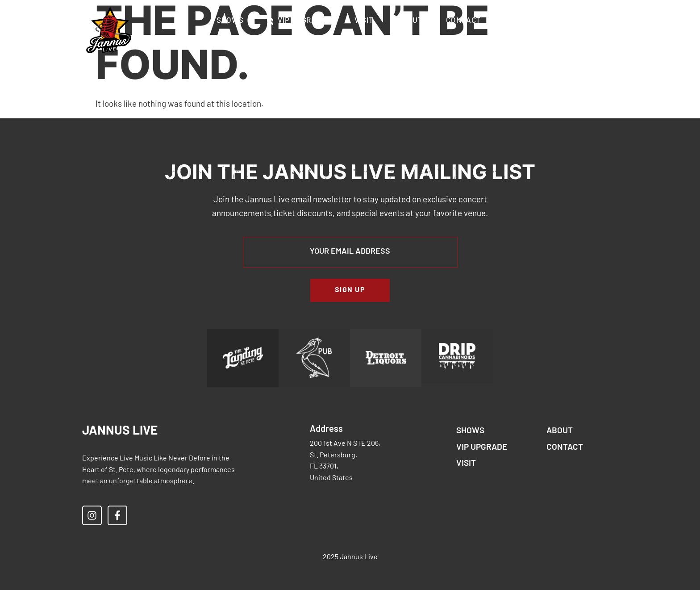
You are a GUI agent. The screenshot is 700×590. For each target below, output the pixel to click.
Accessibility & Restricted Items (351, 41)
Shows (230, 21)
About (410, 21)
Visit (364, 21)
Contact (463, 21)
